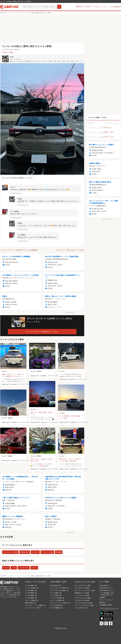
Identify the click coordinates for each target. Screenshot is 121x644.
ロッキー (4, 371)
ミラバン (34, 568)
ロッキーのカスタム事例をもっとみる (42, 332)
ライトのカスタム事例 (82, 595)
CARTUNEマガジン (106, 588)
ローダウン (35, 552)
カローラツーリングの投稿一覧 (60, 603)
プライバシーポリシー (107, 600)
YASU (12, 57)
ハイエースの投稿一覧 (57, 598)
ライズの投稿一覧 (56, 593)
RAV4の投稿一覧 (55, 586)
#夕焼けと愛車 (8, 52)
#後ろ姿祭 (73, 461)
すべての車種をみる (56, 608)
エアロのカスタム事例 (82, 600)
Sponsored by (70, 313)
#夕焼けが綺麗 (75, 416)
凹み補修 (59, 552)
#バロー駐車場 (64, 416)
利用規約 (102, 597)
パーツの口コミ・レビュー (100, 7)
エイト (13, 187)
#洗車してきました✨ (9, 374)
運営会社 (102, 602)
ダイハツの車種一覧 (32, 600)
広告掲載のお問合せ (106, 605)
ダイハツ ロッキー (16, 59)
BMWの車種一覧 (30, 603)
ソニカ (14, 568)
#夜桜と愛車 (43, 412)
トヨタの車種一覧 (31, 586)
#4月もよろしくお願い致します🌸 (42, 459)
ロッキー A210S (36, 371)
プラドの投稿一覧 (56, 595)
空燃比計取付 (25, 552)
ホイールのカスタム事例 (83, 586)
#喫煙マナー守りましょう (14, 376)
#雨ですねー (63, 459)
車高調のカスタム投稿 (82, 593)
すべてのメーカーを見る (33, 608)
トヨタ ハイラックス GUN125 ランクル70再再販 (19, 250)
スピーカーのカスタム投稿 (83, 603)
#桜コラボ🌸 (35, 461)
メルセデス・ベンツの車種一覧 (35, 605)
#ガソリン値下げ (74, 459)
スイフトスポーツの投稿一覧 (59, 588)
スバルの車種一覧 (31, 595)
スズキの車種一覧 (31, 598)
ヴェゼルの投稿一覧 (56, 605)
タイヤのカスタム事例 (82, 588)
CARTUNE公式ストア (107, 590)
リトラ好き (15, 211)
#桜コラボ (34, 412)
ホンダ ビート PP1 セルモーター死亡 (70, 250)
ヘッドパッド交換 (47, 552)
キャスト (6, 568)
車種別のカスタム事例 (83, 7)
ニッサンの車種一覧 (32, 588)
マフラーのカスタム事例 (83, 598)
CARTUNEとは (105, 586)
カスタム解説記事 (115, 7)
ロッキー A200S (7, 418)
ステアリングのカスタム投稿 (84, 605)
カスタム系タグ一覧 (81, 608)
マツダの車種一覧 (31, 593)
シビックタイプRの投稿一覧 (59, 590)
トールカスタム (24, 568)
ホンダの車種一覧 (31, 590)
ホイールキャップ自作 (10, 552)
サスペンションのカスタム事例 (85, 590)
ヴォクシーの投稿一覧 (57, 600)
